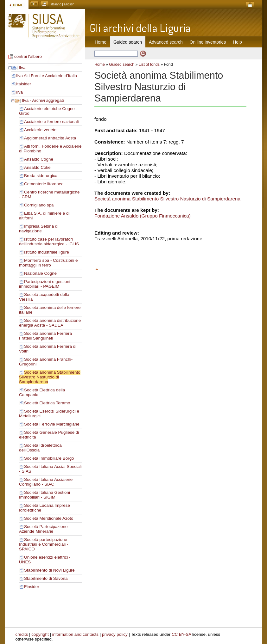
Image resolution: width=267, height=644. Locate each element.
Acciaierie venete (40, 130)
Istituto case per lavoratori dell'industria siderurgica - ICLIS (49, 242)
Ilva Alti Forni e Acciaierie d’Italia (47, 76)
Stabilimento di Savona (46, 578)
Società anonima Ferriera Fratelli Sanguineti (45, 336)
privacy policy (115, 634)
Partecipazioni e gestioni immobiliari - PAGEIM (45, 284)
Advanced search (166, 42)
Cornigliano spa (39, 205)
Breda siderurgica (41, 176)
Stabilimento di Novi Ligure (49, 570)
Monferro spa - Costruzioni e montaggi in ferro (48, 263)
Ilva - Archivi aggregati (43, 100)
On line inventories (208, 42)
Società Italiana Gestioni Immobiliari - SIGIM (44, 495)
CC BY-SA (181, 634)
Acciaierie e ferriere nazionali (51, 122)
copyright (40, 634)
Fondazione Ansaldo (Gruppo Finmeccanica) (143, 216)
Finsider (32, 587)
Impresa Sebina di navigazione (39, 229)
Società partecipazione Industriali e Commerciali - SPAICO (44, 544)
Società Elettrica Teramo (47, 403)
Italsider (24, 84)
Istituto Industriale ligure (47, 252)
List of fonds (149, 64)
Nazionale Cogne (40, 273)
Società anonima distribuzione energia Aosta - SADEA (50, 323)
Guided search (122, 64)
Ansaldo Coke (37, 167)
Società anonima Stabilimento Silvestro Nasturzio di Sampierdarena (50, 377)
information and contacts (75, 634)
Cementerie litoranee (44, 184)
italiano (56, 4)
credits (22, 634)
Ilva (22, 67)
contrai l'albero (28, 56)
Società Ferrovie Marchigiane (52, 424)
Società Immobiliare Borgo (49, 458)
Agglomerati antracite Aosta (50, 138)
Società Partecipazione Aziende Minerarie (43, 529)
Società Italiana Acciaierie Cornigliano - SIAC (46, 482)
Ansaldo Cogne (39, 159)
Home (101, 42)
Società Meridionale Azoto (49, 518)
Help (237, 42)
